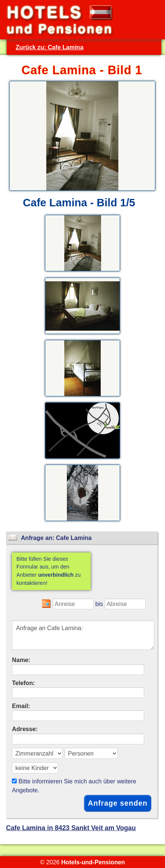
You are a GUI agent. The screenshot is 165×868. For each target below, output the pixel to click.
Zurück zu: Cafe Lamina (49, 47)
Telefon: (23, 683)
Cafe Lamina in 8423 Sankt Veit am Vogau (71, 828)
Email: (21, 706)
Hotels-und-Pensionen (93, 862)
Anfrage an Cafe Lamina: (83, 635)
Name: (21, 660)
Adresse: (25, 729)
